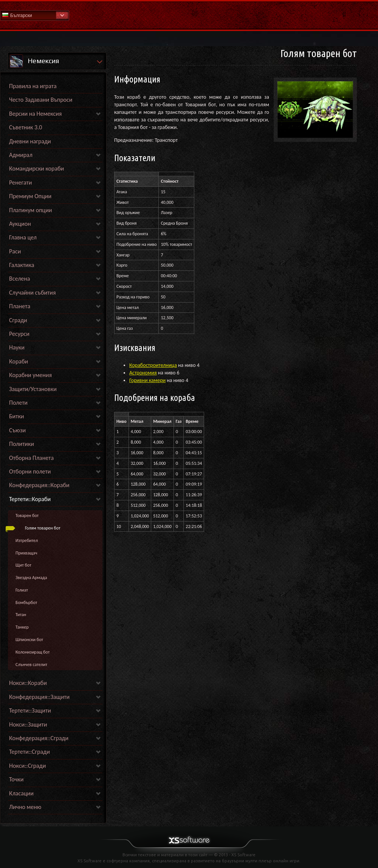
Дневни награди (30, 141)
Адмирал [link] (21, 155)
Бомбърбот (26, 602)
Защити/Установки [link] (33, 389)
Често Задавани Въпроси (41, 100)
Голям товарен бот (43, 528)
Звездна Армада (31, 578)
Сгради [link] (18, 320)
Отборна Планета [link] (31, 458)
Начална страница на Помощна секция (189, 15)
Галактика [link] (22, 265)
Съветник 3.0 (26, 127)
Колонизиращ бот (33, 652)
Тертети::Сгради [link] (29, 752)
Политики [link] (22, 444)
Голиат (22, 590)
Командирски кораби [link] (36, 168)
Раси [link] (15, 251)
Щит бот (23, 565)
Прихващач (26, 553)
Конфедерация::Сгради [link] (39, 738)
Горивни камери (147, 380)
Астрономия (143, 373)
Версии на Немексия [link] (35, 114)
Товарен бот (27, 516)
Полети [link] (18, 403)
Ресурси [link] (19, 334)
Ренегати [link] (20, 182)
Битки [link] (17, 416)
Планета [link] (20, 306)
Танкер (22, 627)
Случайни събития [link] (33, 293)
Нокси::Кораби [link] (28, 683)
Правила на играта (33, 86)
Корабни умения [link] (30, 375)
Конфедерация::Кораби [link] (39, 485)
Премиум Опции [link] (30, 196)
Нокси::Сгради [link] (27, 766)
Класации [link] (21, 793)
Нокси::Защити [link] (28, 724)
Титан (21, 615)
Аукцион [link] (20, 224)
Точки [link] (16, 779)
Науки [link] (17, 347)
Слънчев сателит (31, 665)
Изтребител (27, 540)
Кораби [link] (19, 361)
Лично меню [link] (25, 807)
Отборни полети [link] (30, 471)
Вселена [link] (20, 279)
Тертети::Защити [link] (30, 710)
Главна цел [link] (23, 237)
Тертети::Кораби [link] (30, 499)
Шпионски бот (29, 640)
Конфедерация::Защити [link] (39, 697)
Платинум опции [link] (30, 210)
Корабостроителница (153, 365)
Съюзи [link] (17, 430)
